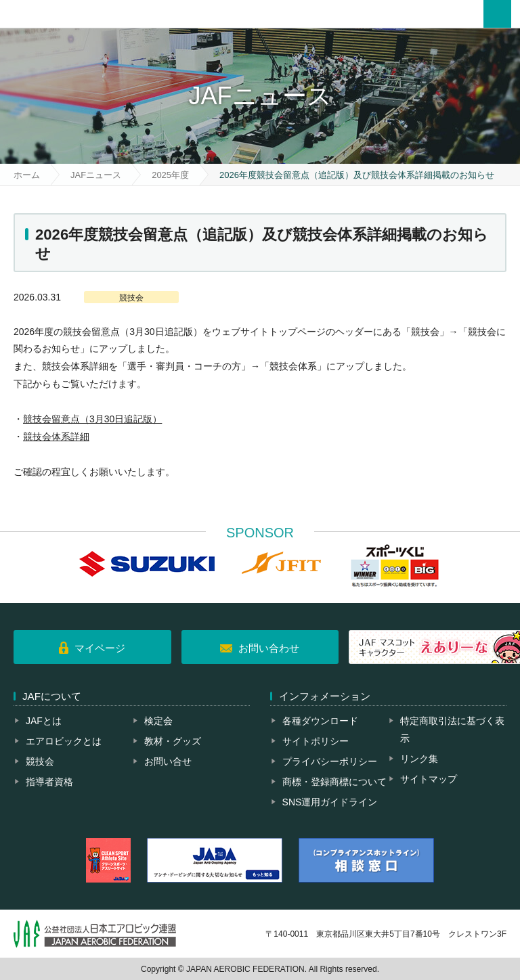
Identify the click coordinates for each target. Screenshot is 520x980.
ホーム (27, 175)
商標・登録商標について (334, 782)
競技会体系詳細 (56, 437)
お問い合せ (168, 761)
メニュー (497, 14)
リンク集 (419, 759)
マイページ (100, 648)
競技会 (40, 761)
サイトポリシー (316, 741)
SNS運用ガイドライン (330, 802)
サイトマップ (429, 779)
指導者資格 (49, 782)
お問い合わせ (269, 648)
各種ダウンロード (320, 721)
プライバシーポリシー (330, 761)
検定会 (158, 721)
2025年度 (170, 175)
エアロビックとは (64, 741)
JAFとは (44, 721)
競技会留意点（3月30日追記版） (92, 419)
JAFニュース (96, 175)
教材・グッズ (173, 741)
